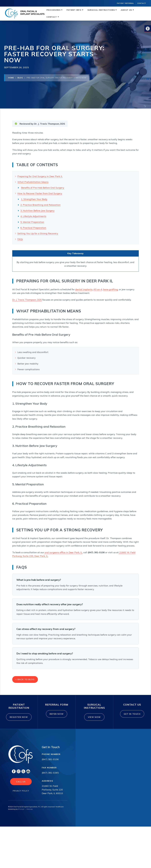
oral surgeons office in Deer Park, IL (63, 552)
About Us (126, 10)
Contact (142, 3)
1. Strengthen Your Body (34, 199)
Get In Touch (134, 717)
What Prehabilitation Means (33, 182)
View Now (95, 720)
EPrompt (21, 814)
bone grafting (111, 289)
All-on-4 (98, 289)
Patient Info (74, 10)
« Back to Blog (26, 680)
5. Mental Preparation (32, 222)
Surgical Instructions (101, 10)
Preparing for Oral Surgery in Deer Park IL (40, 176)
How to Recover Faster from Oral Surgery (40, 193)
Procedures (53, 10)
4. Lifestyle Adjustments (33, 216)
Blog (20, 78)
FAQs (20, 239)
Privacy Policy (21, 795)
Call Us (21, 786)
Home (11, 78)
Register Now (22, 720)
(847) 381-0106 (50, 764)
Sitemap (30, 814)
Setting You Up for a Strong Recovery (38, 233)
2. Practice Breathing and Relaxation (41, 205)
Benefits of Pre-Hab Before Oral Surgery (43, 188)
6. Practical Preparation (33, 228)
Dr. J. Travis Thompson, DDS (27, 300)
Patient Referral (125, 3)
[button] (148, 29)
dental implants (84, 289)
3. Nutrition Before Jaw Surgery (37, 211)
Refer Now (58, 717)
